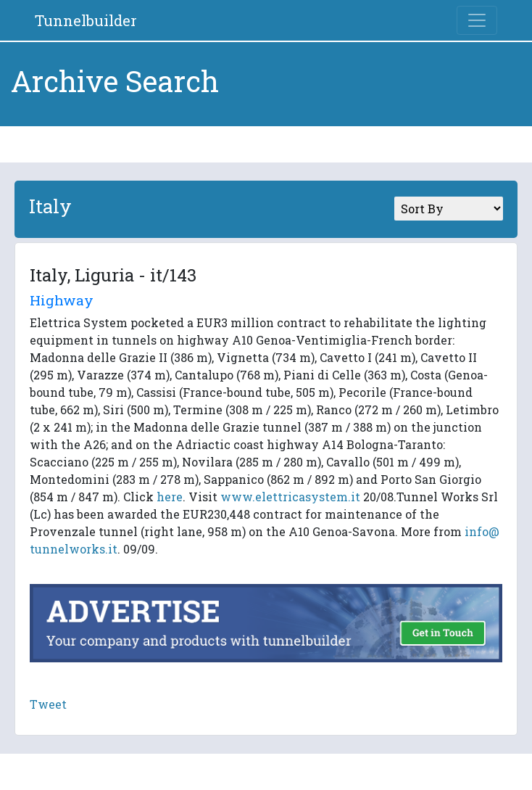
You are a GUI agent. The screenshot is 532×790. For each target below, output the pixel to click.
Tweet (48, 704)
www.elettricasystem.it (290, 497)
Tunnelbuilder (86, 20)
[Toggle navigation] (477, 20)
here (170, 497)
